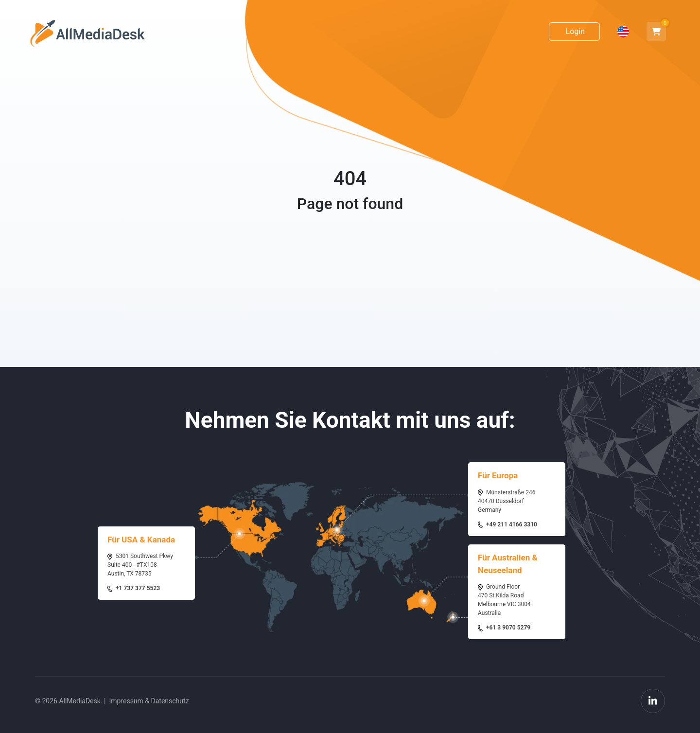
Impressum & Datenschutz (149, 701)
